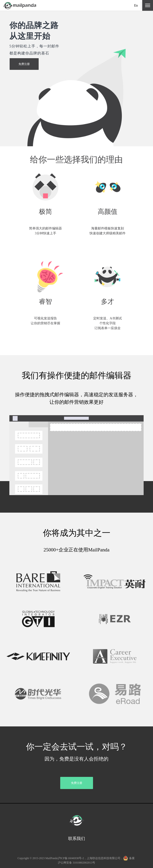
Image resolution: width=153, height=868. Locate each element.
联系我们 (77, 839)
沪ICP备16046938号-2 (71, 858)
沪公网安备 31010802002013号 (76, 863)
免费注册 (24, 64)
